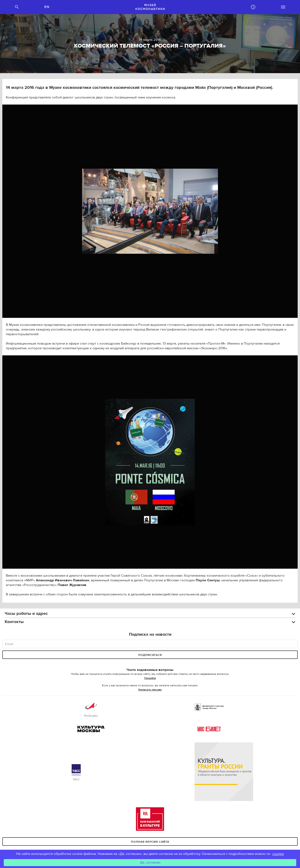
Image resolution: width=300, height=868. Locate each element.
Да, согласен (150, 862)
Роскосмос (91, 709)
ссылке (278, 854)
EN (47, 7)
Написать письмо (150, 690)
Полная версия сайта (150, 842)
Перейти (150, 678)
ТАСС (76, 773)
